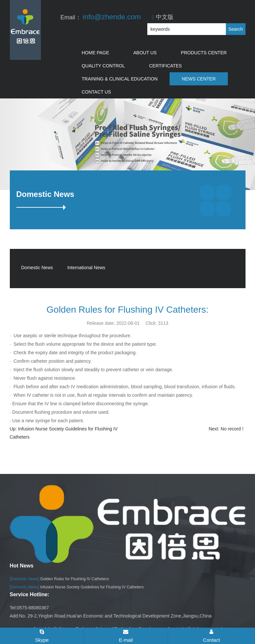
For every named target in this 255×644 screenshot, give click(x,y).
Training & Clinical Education (120, 79)
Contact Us (97, 92)
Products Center (204, 53)
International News (86, 268)
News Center (199, 79)
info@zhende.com (112, 17)
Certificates (166, 66)
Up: (14, 429)
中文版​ (163, 17)
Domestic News (37, 268)
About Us (145, 53)
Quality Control (103, 66)
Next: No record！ (227, 429)
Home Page (96, 53)
